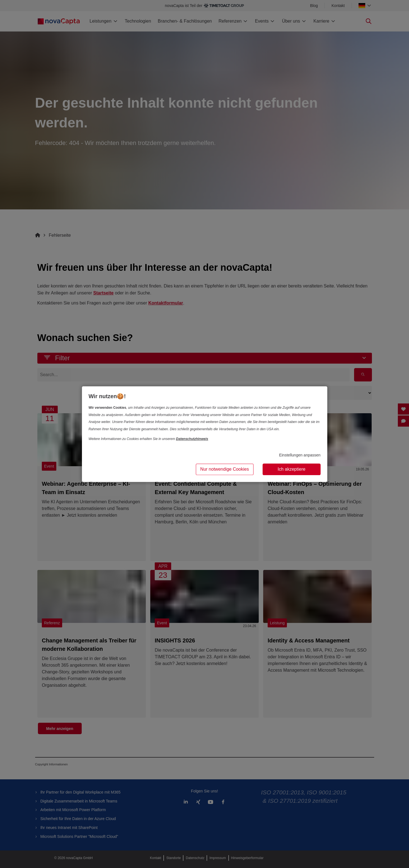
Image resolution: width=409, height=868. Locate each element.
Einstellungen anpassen (300, 455)
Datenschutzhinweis (192, 439)
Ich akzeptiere (292, 469)
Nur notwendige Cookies (224, 469)
